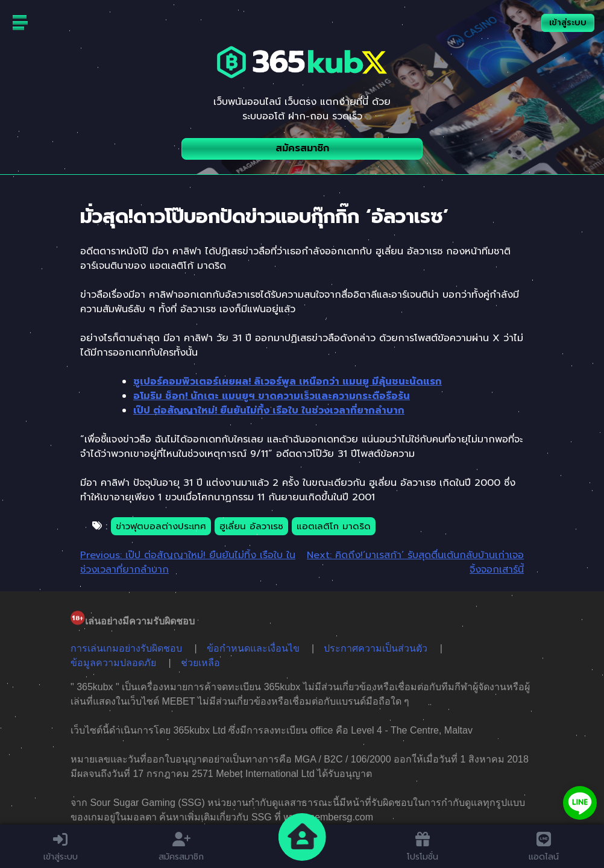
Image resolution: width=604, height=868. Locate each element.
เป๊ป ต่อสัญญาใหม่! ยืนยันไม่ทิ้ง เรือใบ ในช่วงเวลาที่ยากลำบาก (269, 410)
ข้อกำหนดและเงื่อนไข (253, 648)
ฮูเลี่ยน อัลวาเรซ (251, 526)
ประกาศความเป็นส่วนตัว (376, 648)
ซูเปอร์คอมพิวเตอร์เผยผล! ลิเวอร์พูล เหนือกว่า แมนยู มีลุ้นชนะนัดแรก (288, 382)
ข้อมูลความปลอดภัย (113, 663)
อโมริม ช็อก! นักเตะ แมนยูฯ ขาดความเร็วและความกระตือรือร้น (272, 396)
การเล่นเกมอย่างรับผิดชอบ (126, 648)
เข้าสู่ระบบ (568, 23)
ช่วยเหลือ (200, 663)
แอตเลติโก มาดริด (334, 526)
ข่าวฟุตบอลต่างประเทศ (161, 526)
